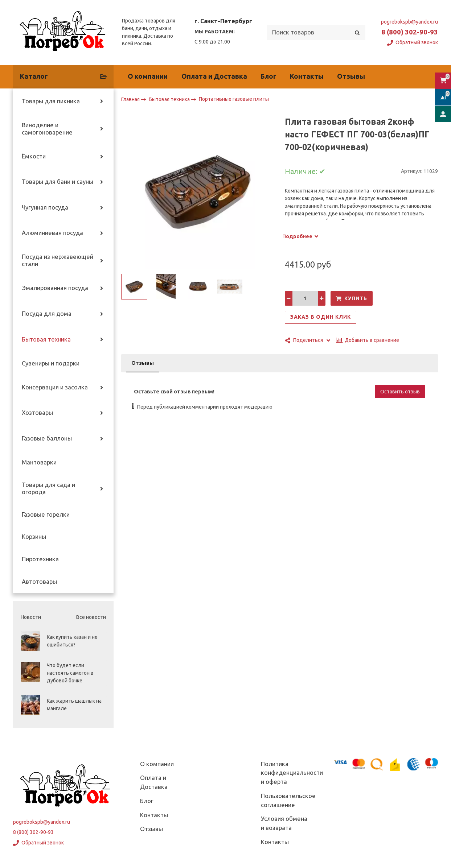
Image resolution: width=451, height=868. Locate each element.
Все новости (91, 617)
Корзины (34, 537)
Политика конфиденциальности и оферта (292, 773)
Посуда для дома (47, 314)
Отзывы (351, 76)
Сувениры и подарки (51, 363)
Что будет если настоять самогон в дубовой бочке (70, 673)
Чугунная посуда (45, 207)
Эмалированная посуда (55, 288)
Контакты (307, 76)
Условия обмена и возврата (284, 823)
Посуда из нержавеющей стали (58, 260)
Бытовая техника (46, 339)
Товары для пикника (51, 101)
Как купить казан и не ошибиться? (72, 641)
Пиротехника (40, 559)
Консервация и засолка (55, 387)
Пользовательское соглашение (288, 800)
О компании (148, 76)
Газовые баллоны (47, 438)
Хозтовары (37, 413)
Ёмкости (34, 156)
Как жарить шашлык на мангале (74, 705)
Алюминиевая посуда (52, 233)
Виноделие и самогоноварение (47, 129)
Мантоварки (39, 462)
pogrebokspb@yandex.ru (409, 22)
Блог (268, 76)
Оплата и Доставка (214, 76)
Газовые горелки (46, 514)
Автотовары (39, 582)
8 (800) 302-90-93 (410, 32)
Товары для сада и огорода (48, 488)
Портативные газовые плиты (234, 99)
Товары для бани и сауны (58, 182)
